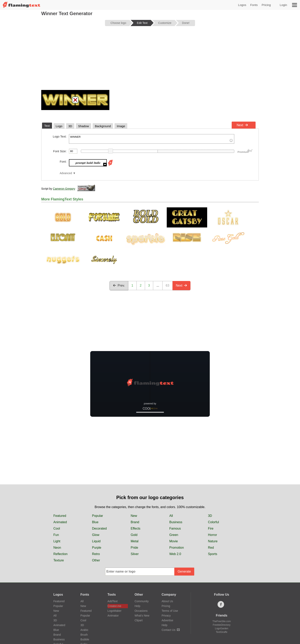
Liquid (96, 541)
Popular (98, 516)
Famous (175, 528)
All (171, 516)
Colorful (213, 522)
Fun (56, 535)
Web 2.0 (175, 554)
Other (96, 560)
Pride (134, 548)
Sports (213, 554)
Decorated (99, 528)
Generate (184, 571)
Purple (97, 548)
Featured (60, 516)
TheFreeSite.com (222, 621)
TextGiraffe (222, 632)
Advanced (66, 173)
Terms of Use (170, 611)
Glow (96, 535)
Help (137, 606)
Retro (96, 554)
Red (211, 548)
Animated (60, 522)
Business (176, 522)
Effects (136, 528)
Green (174, 535)
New (134, 516)
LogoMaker (115, 611)
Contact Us (171, 630)
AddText (113, 601)
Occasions (141, 611)
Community (142, 601)
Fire (211, 528)
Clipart (138, 620)
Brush (84, 635)
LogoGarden (222, 628)
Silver (135, 554)
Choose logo (118, 23)
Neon (57, 548)
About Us (167, 601)
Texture (59, 560)
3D (210, 516)
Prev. (119, 285)
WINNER (152, 139)
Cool (57, 528)
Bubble (85, 639)
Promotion (177, 548)
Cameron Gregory (64, 189)
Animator (113, 616)
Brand (135, 522)
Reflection (60, 554)
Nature (213, 541)
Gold (134, 535)
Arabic (84, 630)
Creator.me (114, 606)
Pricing (266, 5)
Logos (242, 5)
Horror (212, 535)
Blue (95, 522)
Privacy (166, 616)
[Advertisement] (150, 60)
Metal (135, 541)
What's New (142, 616)
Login (283, 5)
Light (57, 541)
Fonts (254, 5)
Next (242, 125)
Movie (174, 541)
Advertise (167, 620)
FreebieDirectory (222, 625)
